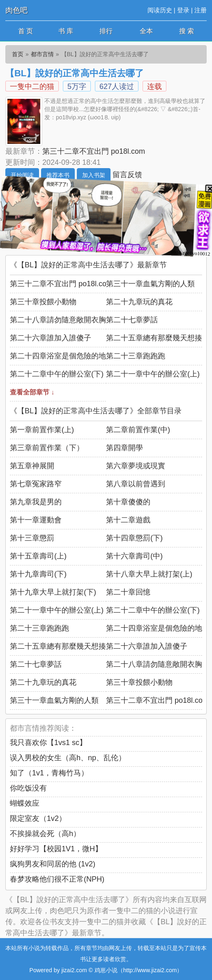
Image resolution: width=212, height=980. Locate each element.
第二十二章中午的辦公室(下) (57, 374)
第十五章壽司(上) (38, 556)
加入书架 (94, 175)
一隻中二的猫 (32, 87)
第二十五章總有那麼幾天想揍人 (158, 338)
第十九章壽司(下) (38, 574)
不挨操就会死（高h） (45, 834)
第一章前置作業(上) (42, 430)
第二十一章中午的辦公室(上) (153, 374)
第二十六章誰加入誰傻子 (51, 338)
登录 (183, 10)
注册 (200, 10)
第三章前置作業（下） (47, 448)
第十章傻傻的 (128, 502)
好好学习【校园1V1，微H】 (56, 849)
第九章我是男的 (36, 502)
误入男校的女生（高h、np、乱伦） (68, 758)
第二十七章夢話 (132, 320)
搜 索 (187, 31)
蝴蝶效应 (25, 803)
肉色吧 (16, 10)
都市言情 (42, 54)
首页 (18, 54)
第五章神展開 (32, 466)
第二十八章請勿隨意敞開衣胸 (58, 320)
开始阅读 (22, 175)
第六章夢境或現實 (136, 466)
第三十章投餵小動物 (43, 302)
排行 (106, 31)
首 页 (25, 31)
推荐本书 (58, 175)
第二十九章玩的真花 (139, 302)
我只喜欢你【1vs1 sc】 (48, 743)
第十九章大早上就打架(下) (53, 592)
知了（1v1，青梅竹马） (49, 773)
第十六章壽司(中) (134, 556)
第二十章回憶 (128, 592)
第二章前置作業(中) (138, 430)
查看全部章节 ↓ (32, 392)
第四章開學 (124, 448)
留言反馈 (127, 175)
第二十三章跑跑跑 (136, 356)
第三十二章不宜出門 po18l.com (94, 151)
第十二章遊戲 (128, 520)
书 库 (66, 31)
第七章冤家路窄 (36, 484)
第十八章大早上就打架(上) (149, 574)
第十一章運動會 (36, 520)
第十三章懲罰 (32, 538)
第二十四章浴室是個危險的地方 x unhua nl (80, 356)
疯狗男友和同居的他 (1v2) (53, 864)
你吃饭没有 (28, 788)
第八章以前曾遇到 (136, 484)
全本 (146, 31)
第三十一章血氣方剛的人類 (150, 284)
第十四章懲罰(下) (134, 538)
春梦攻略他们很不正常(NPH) (57, 879)
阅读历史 (160, 10)
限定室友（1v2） (38, 818)
